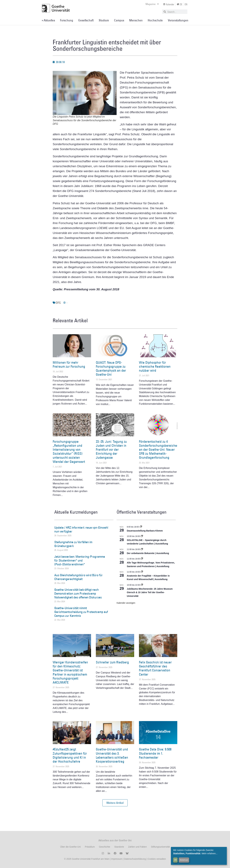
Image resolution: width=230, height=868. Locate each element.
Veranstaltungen (178, 20)
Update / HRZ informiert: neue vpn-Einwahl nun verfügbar (81, 529)
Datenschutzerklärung (135, 859)
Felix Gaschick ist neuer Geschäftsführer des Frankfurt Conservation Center (155, 668)
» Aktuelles (48, 20)
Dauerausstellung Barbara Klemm (145, 531)
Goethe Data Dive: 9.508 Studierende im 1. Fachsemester (155, 753)
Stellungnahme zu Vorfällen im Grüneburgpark (73, 544)
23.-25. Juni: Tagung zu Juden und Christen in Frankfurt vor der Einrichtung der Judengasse (111, 450)
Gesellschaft (86, 20)
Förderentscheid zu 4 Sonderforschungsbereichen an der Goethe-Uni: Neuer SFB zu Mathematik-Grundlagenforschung (159, 450)
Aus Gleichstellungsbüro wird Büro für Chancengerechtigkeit (79, 577)
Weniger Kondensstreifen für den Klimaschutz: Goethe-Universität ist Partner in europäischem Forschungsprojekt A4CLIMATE (70, 672)
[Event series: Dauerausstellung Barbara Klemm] (141, 527)
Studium (104, 20)
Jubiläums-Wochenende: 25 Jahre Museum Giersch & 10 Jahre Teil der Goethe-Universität (150, 592)
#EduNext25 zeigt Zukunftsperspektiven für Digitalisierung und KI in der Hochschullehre (70, 755)
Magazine (152, 4)
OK (175, 860)
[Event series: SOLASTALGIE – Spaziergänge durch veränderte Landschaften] (142, 536)
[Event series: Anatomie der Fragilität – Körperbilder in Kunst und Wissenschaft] (142, 572)
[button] (115, 803)
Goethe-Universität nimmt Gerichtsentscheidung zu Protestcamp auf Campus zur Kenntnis (81, 612)
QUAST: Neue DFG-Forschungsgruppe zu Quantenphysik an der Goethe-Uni (111, 369)
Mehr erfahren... (210, 853)
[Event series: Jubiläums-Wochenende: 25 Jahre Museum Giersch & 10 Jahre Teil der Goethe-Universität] (142, 585)
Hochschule (155, 20)
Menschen (136, 20)
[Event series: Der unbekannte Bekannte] (142, 549)
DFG (58, 303)
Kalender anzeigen (126, 603)
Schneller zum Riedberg (112, 662)
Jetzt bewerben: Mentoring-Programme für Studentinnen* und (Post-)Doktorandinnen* (80, 560)
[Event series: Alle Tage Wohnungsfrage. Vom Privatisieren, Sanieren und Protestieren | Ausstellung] (142, 559)
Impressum (116, 859)
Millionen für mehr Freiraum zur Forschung (69, 364)
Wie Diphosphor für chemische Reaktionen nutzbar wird (155, 366)
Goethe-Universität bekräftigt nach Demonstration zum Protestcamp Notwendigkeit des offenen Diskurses (78, 593)
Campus (119, 20)
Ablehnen (184, 860)
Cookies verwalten (157, 859)
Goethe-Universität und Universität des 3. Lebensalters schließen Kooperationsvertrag (112, 755)
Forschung (67, 20)
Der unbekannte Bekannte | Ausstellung (148, 553)
